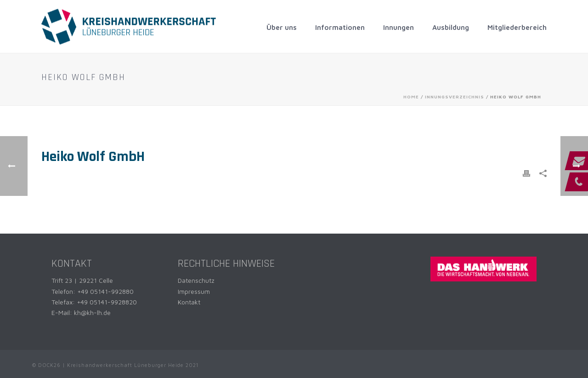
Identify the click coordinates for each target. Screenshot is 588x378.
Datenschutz (196, 280)
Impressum (194, 291)
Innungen (399, 27)
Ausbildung (451, 27)
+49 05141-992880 (105, 291)
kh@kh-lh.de (92, 312)
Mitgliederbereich (517, 27)
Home (411, 97)
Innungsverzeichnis (455, 97)
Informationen (340, 27)
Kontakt (189, 302)
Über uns (282, 27)
